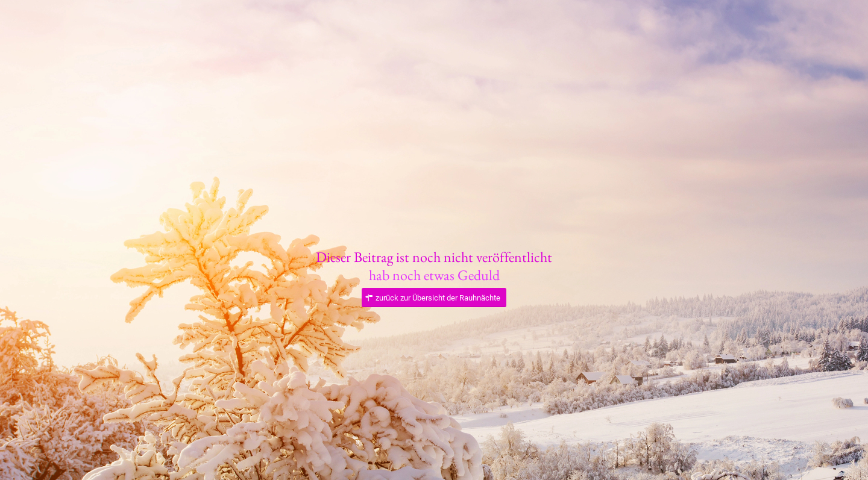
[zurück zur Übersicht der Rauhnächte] (434, 298)
